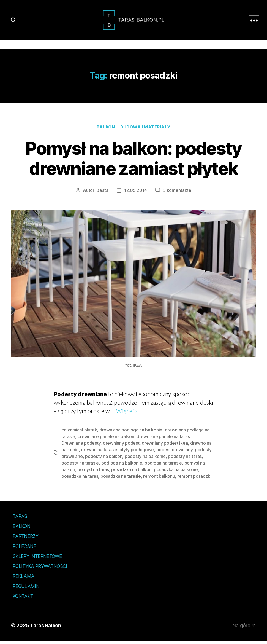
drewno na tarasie (99, 452)
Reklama (23, 579)
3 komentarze (177, 193)
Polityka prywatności (40, 569)
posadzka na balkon (131, 472)
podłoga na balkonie (122, 466)
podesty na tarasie (80, 466)
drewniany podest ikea (165, 446)
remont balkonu (159, 479)
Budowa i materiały (145, 130)
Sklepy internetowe (37, 559)
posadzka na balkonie (176, 472)
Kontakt (23, 599)
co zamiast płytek (79, 433)
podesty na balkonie (145, 459)
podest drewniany (175, 452)
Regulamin (26, 589)
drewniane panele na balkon (106, 439)
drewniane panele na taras (163, 439)
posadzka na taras (80, 479)
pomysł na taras (93, 472)
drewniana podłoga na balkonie (131, 433)
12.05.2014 (136, 193)
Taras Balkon (46, 628)
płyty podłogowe (137, 452)
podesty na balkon (104, 459)
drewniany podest (121, 446)
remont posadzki (194, 479)
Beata (102, 193)
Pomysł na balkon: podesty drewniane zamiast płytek (133, 161)
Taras (20, 519)
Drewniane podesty (81, 446)
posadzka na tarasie (121, 479)
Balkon (106, 130)
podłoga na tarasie (163, 466)
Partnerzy (25, 539)
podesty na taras (185, 459)
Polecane (24, 549)
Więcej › (127, 414)
